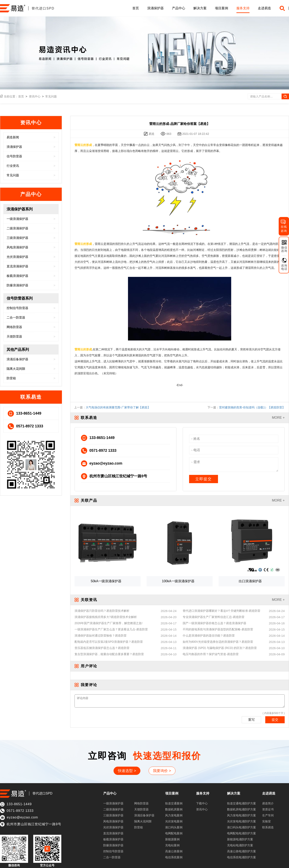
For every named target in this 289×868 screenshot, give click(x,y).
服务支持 (243, 8)
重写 (251, 720)
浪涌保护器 (155, 8)
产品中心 (179, 8)
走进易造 (264, 8)
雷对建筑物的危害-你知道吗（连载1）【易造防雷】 (252, 407)
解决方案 (200, 8)
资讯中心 (35, 96)
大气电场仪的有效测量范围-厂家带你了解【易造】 (118, 407)
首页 (136, 8)
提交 (275, 720)
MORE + (278, 418)
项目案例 (221, 8)
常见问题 (51, 96)
